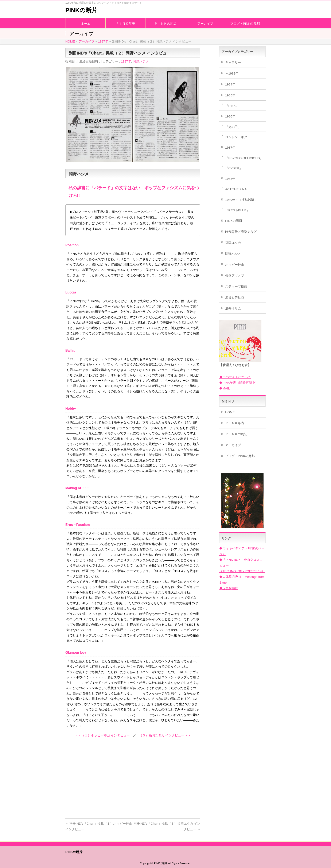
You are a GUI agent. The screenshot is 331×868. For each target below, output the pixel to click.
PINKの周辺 (234, 221)
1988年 (230, 179)
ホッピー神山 (235, 265)
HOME (230, 412)
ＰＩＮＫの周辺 (236, 434)
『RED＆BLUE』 (237, 210)
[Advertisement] (133, 781)
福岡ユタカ (233, 243)
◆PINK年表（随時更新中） (239, 383)
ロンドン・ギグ (236, 137)
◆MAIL (225, 388)
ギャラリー (233, 62)
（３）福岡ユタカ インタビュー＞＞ (165, 735)
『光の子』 (233, 127)
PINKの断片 (81, 10)
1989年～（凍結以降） (241, 200)
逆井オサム (233, 308)
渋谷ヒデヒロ (235, 297)
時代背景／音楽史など (241, 232)
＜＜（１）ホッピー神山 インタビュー (102, 735)
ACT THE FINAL (237, 189)
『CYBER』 (234, 168)
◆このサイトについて (235, 377)
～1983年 (232, 73)
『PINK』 (232, 106)
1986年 (230, 116)
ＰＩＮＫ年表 (235, 423)
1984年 (230, 84)
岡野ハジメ (141, 61)
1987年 (126, 61)
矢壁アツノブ (235, 275)
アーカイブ (233, 445)
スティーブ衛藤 (236, 286)
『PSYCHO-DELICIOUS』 (244, 158)
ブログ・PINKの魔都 (240, 456)
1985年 (230, 95)
